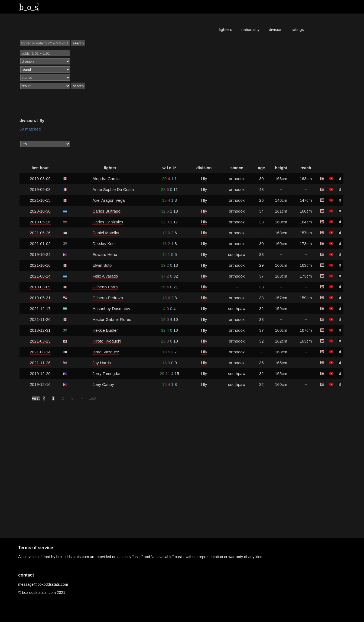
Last (92, 398)
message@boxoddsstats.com (43, 584)
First (36, 398)
